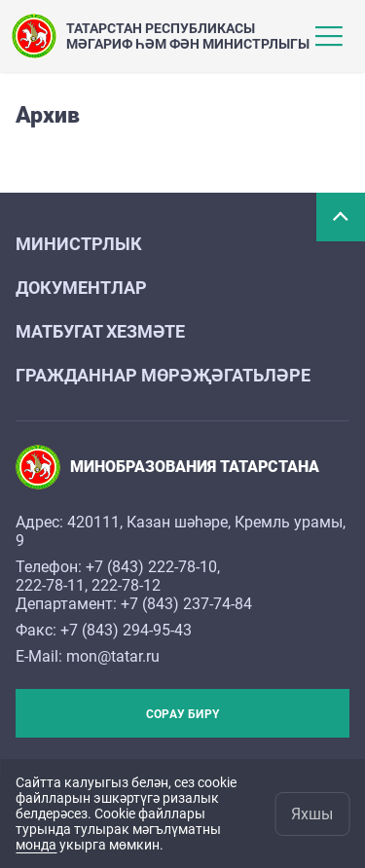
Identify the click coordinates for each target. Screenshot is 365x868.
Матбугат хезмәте (100, 331)
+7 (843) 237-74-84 (186, 604)
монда (36, 845)
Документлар (81, 288)
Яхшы (312, 814)
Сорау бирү (182, 714)
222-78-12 (126, 585)
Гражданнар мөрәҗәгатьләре (163, 375)
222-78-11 (50, 585)
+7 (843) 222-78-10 (151, 567)
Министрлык (79, 244)
